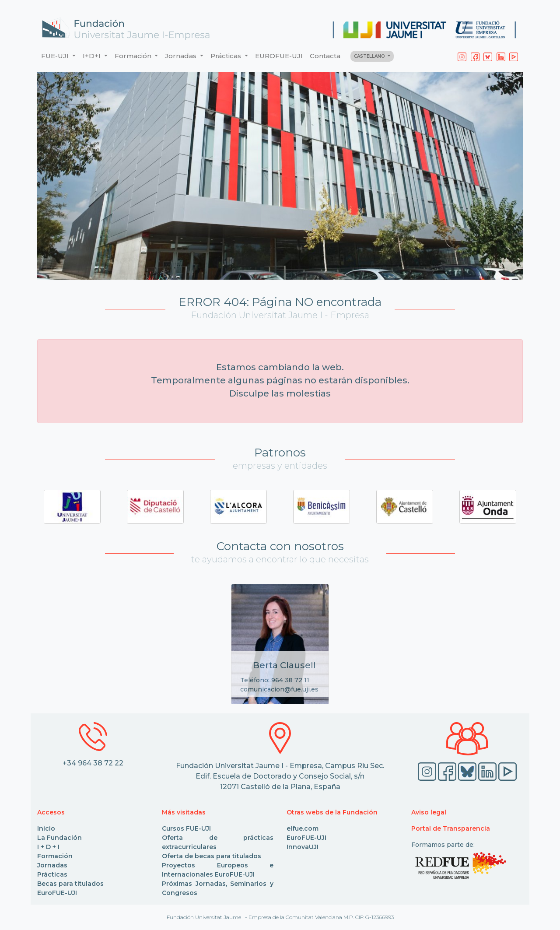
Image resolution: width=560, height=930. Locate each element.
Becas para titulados (70, 884)
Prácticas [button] (227, 56)
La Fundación (59, 838)
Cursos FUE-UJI (186, 828)
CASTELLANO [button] (370, 56)
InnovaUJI (303, 847)
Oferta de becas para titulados (212, 856)
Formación (55, 856)
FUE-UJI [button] (56, 56)
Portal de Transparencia (451, 828)
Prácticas (52, 874)
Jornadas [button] (182, 56)
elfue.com (303, 828)
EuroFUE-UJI (57, 893)
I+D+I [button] (93, 56)
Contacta (325, 56)
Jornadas (52, 865)
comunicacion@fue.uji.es (279, 689)
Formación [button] (134, 56)
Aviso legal (429, 812)
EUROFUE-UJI (279, 56)
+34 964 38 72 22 (93, 763)
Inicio (46, 828)
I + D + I (48, 847)
